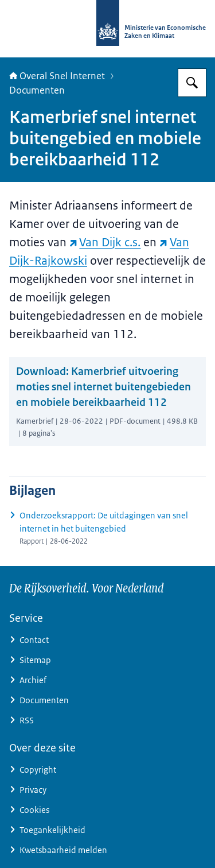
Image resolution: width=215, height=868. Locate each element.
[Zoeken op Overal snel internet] (192, 83)
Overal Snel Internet (57, 76)
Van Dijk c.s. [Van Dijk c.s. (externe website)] (105, 242)
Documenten (37, 90)
